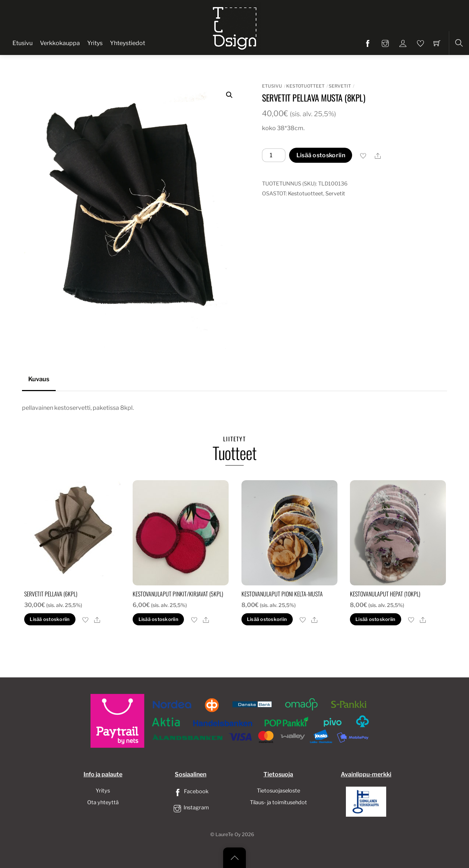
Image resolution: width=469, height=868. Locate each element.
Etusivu (23, 43)
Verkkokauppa (60, 43)
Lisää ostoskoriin (321, 155)
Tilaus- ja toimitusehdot (278, 802)
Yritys (95, 43)
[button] (229, 95)
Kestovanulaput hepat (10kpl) (385, 594)
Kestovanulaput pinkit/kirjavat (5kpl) (178, 594)
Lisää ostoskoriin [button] (50, 619)
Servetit (340, 86)
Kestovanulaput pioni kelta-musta (282, 594)
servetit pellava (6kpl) (51, 594)
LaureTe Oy (228, 834)
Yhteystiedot (128, 43)
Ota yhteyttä (103, 802)
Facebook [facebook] (191, 791)
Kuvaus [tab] (39, 379)
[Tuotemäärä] (274, 155)
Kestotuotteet (305, 86)
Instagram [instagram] (191, 808)
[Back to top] (234, 858)
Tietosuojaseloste (278, 791)
